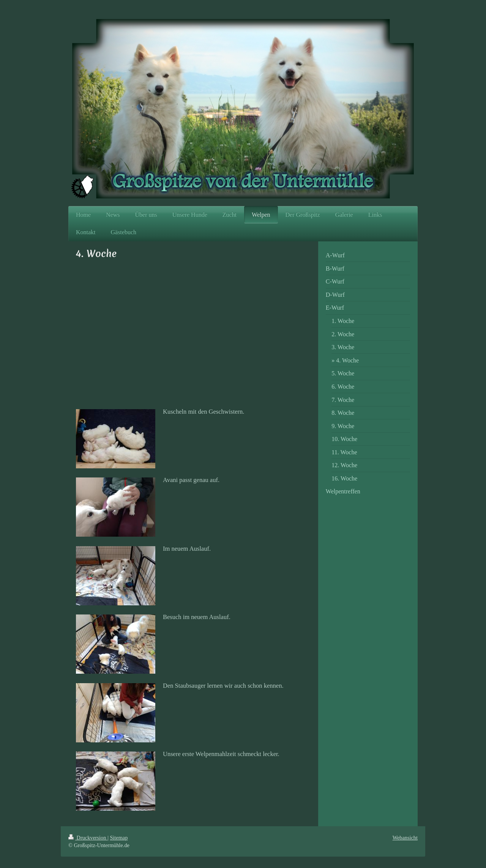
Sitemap (119, 838)
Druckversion (88, 838)
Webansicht (405, 838)
